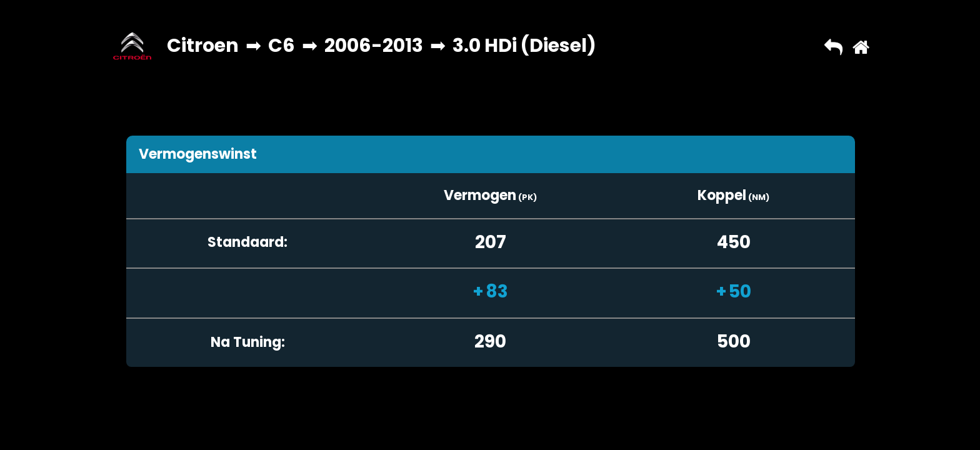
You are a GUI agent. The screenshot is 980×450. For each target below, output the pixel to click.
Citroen (203, 46)
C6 (282, 46)
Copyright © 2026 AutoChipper (412, 428)
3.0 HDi (485, 46)
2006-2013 (374, 46)
